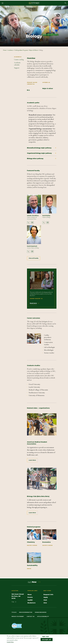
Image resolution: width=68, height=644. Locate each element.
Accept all (47, 640)
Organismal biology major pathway (42, 153)
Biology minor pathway (42, 159)
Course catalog (19, 60)
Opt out (46, 636)
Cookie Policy (10, 642)
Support (17, 68)
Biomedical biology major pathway (42, 148)
